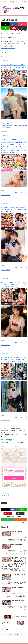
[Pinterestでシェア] (14, 28)
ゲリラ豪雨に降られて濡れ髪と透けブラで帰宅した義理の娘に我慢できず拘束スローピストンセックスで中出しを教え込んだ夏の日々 (14, 360)
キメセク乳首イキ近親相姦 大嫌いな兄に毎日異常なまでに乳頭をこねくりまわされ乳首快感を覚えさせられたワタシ (14, 210)
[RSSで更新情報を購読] (20, 520)
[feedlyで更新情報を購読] (8, 520)
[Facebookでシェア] (14, 24)
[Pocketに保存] (23, 24)
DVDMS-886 (5, 61)
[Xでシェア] (5, 24)
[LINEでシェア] (5, 28)
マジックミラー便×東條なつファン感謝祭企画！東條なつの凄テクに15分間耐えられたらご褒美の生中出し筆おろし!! (14, 67)
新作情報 (4, 503)
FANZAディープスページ (8, 48)
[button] (23, 28)
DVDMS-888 (5, 203)
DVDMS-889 (5, 278)
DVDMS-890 (5, 353)
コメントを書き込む (14, 634)
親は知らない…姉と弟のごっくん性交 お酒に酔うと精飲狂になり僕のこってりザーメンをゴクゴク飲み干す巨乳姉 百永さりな (14, 285)
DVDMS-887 (5, 136)
